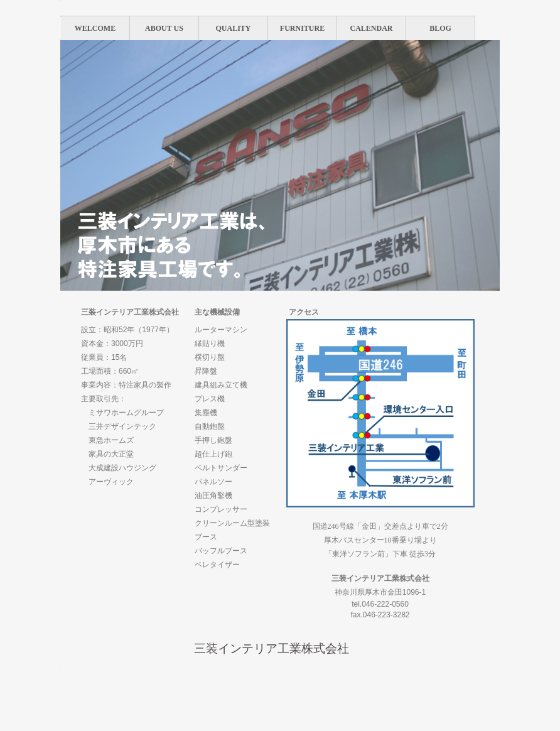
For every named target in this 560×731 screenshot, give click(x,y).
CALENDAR (371, 28)
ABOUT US (164, 28)
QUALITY (233, 28)
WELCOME (95, 28)
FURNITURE (302, 28)
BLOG (440, 28)
